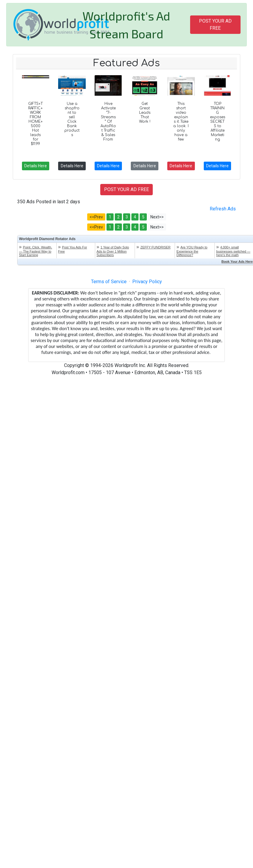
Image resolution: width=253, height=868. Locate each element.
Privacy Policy (147, 282)
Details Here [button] (36, 166)
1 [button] (110, 217)
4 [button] (135, 217)
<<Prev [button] (96, 217)
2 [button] (118, 217)
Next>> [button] (157, 217)
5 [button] (143, 217)
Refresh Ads (223, 209)
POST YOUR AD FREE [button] (215, 25)
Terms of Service (109, 282)
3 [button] (127, 217)
